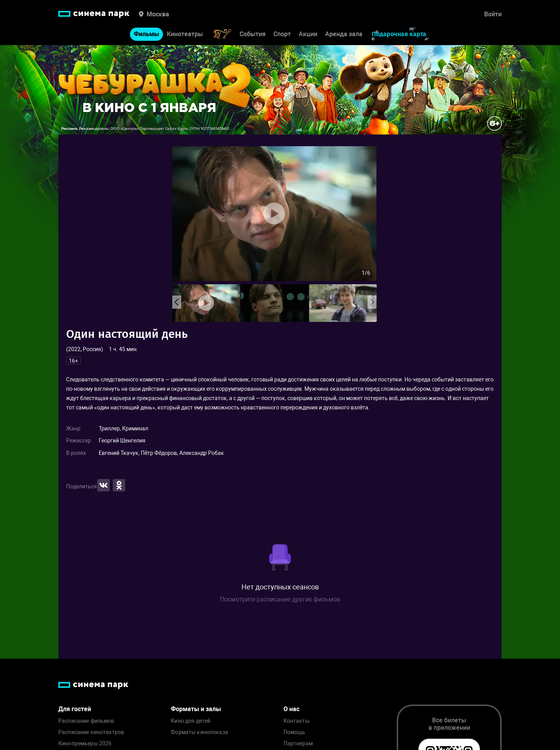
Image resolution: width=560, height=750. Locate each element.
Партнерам (298, 744)
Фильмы (146, 34)
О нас (291, 709)
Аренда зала (344, 34)
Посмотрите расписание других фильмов (280, 599)
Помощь (295, 732)
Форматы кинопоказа (199, 732)
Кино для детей (191, 721)
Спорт (282, 34)
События (253, 34)
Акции (308, 34)
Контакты (297, 721)
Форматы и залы (196, 709)
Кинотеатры (185, 34)
